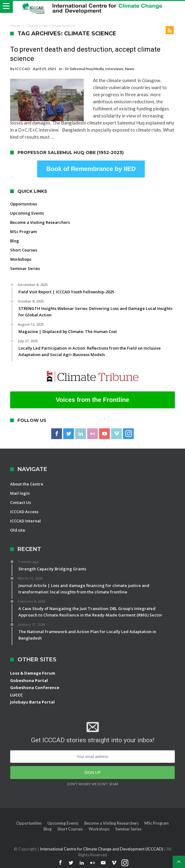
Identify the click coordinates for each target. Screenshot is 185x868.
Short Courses (24, 250)
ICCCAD (23, 69)
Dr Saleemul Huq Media (84, 69)
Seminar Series (25, 268)
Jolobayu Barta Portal (32, 702)
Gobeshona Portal (29, 680)
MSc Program (23, 232)
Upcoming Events (27, 213)
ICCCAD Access (24, 512)
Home (15, 26)
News (130, 69)
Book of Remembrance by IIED (91, 169)
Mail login (20, 493)
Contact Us (21, 502)
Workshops (21, 259)
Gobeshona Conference (35, 688)
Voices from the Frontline (93, 400)
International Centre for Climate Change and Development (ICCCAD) (102, 849)
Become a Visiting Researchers (40, 222)
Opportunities (24, 204)
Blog (15, 241)
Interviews (114, 69)
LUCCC (16, 695)
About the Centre (27, 484)
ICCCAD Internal (25, 521)
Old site (18, 530)
